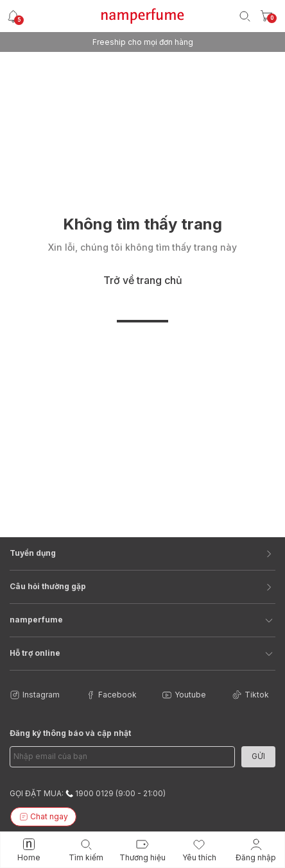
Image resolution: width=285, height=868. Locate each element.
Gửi (258, 756)
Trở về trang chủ (143, 280)
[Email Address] (122, 757)
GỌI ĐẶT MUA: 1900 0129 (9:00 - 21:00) (88, 793)
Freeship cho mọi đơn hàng (143, 42)
